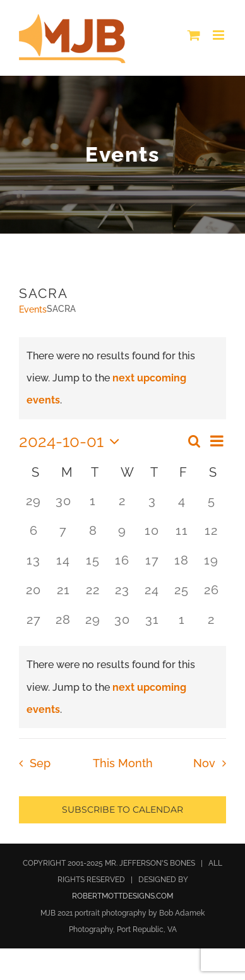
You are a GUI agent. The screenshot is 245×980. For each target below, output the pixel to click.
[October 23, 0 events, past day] (123, 596)
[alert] (122, 687)
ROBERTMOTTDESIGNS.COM (122, 896)
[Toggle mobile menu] (219, 35)
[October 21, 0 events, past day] (63, 596)
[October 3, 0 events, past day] (152, 507)
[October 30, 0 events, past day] (123, 625)
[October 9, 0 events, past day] (123, 536)
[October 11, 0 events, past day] (182, 536)
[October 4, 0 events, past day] (182, 507)
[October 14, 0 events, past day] (63, 566)
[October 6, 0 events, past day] (34, 536)
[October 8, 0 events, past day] (93, 536)
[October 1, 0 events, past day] (93, 507)
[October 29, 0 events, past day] (93, 625)
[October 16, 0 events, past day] (123, 566)
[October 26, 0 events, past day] (211, 596)
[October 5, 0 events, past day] (211, 507)
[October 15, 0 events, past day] (93, 566)
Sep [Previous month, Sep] (40, 763)
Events (33, 309)
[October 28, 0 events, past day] (63, 625)
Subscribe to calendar (122, 810)
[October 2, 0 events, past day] (123, 507)
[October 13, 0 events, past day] (34, 566)
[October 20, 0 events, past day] (34, 596)
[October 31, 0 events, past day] (152, 625)
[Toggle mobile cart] (194, 35)
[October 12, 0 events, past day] (211, 536)
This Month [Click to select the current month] (123, 763)
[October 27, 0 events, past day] (34, 625)
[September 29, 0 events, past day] (34, 507)
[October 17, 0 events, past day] (152, 566)
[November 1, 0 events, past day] (182, 625)
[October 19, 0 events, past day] (211, 566)
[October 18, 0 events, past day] (182, 566)
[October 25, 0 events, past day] (182, 596)
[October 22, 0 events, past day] (93, 596)
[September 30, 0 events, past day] (63, 507)
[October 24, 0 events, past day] (152, 596)
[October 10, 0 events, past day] (152, 536)
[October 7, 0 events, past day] (63, 536)
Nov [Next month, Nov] (204, 763)
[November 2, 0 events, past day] (211, 625)
